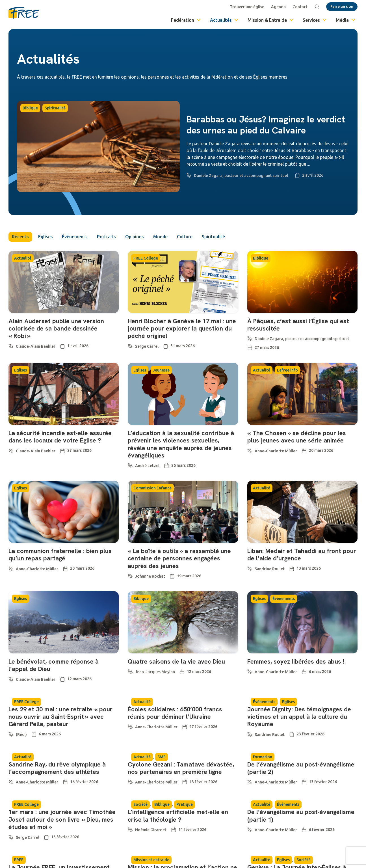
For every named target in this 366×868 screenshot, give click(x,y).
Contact (300, 7)
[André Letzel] (130, 465)
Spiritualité (55, 108)
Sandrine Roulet (270, 569)
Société (140, 805)
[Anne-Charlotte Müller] (250, 450)
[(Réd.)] (11, 733)
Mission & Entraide (271, 20)
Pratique (185, 805)
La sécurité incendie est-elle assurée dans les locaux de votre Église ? (60, 437)
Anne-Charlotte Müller (276, 451)
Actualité (23, 258)
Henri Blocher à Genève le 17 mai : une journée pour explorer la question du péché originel (182, 329)
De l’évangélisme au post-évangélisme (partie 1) (301, 816)
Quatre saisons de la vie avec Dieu (176, 661)
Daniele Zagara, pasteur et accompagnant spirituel (241, 176)
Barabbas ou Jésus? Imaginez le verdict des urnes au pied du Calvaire (266, 125)
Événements (76, 237)
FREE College (146, 258)
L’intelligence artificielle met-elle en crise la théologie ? (178, 816)
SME (162, 757)
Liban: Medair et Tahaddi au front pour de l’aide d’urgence (302, 555)
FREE (19, 860)
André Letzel (147, 466)
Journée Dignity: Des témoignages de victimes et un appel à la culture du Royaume (300, 717)
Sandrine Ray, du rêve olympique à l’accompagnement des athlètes (57, 768)
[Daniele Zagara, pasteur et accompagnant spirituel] (189, 174)
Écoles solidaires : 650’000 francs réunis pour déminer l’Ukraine (175, 713)
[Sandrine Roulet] (250, 568)
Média (346, 20)
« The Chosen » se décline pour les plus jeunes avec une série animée (297, 437)
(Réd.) (21, 735)
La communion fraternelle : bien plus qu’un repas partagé (60, 555)
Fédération (186, 20)
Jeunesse (161, 370)
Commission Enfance (152, 488)
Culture (187, 237)
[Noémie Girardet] (130, 829)
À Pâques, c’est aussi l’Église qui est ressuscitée (298, 325)
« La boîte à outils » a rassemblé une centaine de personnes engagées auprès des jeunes (179, 559)
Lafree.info (287, 370)
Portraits (108, 237)
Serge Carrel (147, 346)
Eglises (46, 237)
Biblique (30, 108)
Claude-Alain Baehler (36, 346)
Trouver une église (247, 7)
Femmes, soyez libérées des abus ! (296, 661)
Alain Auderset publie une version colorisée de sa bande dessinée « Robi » (56, 329)
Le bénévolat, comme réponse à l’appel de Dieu (54, 665)
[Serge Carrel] (130, 345)
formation (263, 757)
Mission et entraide (151, 860)
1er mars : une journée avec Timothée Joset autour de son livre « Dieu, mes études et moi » (62, 820)
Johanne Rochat (150, 576)
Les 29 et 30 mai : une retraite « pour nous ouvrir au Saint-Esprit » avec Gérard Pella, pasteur (60, 717)
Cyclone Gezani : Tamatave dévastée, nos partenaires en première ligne (181, 768)
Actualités (225, 20)
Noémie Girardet (151, 830)
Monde (163, 237)
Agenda (278, 7)
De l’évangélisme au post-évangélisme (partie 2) (301, 768)
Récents (20, 237)
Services (315, 20)
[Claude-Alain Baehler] (11, 345)
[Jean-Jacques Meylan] (130, 671)
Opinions (136, 237)
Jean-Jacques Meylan (155, 672)
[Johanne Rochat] (130, 575)
